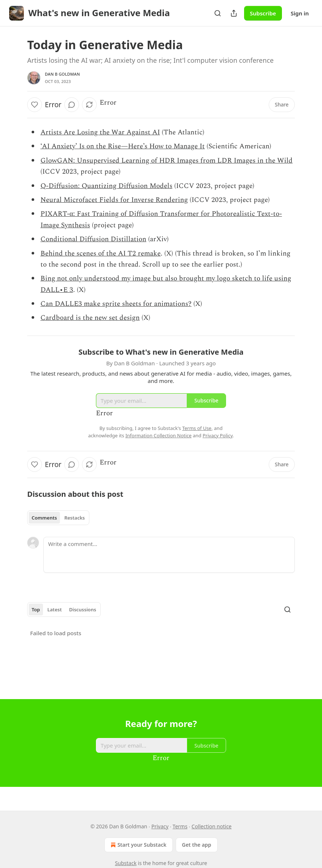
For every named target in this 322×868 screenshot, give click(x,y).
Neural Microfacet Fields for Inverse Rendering (114, 200)
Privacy (160, 826)
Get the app (197, 845)
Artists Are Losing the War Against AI (100, 132)
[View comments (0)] (72, 105)
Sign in (300, 13)
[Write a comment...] (169, 555)
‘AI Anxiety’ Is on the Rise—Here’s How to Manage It (123, 146)
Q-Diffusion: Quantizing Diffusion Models (106, 186)
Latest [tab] (55, 610)
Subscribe (263, 13)
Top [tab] (36, 610)
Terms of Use (197, 428)
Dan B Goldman (62, 74)
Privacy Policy (218, 435)
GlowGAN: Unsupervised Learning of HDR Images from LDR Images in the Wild (167, 161)
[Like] (35, 105)
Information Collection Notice (158, 435)
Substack (126, 863)
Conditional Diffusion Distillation (93, 239)
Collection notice (212, 826)
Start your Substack (138, 845)
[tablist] (58, 518)
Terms (180, 826)
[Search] (218, 13)
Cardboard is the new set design (90, 318)
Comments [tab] (44, 518)
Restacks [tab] (75, 518)
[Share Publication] (234, 13)
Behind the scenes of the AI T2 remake (101, 254)
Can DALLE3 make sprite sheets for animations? (116, 304)
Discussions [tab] (83, 610)
